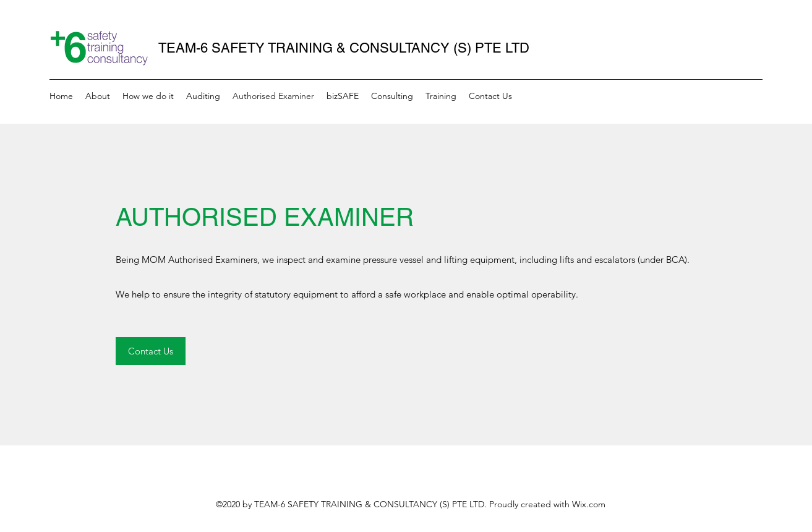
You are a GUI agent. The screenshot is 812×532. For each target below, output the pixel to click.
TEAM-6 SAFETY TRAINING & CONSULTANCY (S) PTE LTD (344, 48)
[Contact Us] (151, 351)
